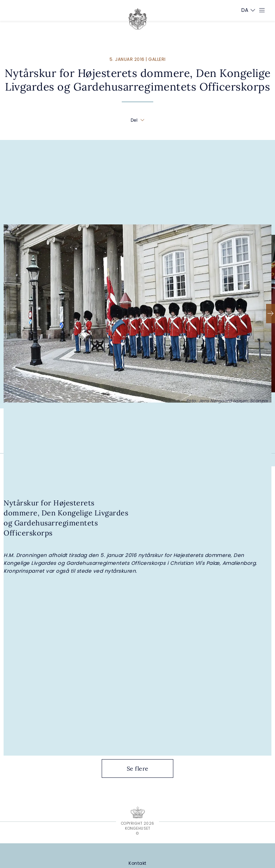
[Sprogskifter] (245, 10)
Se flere (143, 768)
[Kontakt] (137, 863)
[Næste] (271, 314)
